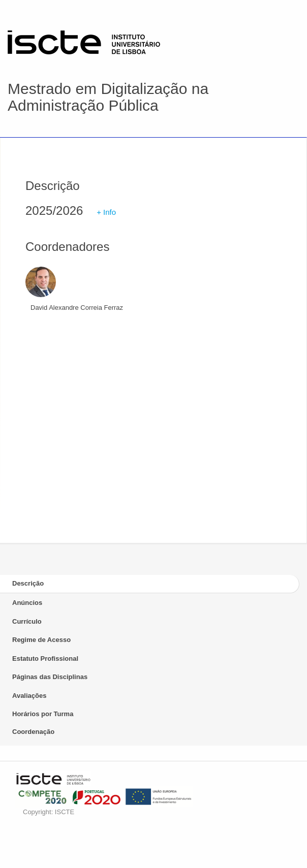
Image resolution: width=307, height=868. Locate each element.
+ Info (106, 212)
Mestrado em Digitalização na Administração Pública (108, 97)
